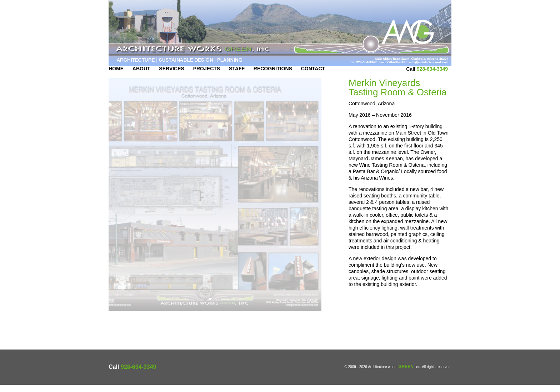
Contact (313, 76)
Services (172, 76)
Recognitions (273, 76)
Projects (207, 76)
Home (116, 76)
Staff (237, 76)
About (141, 76)
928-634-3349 (432, 76)
